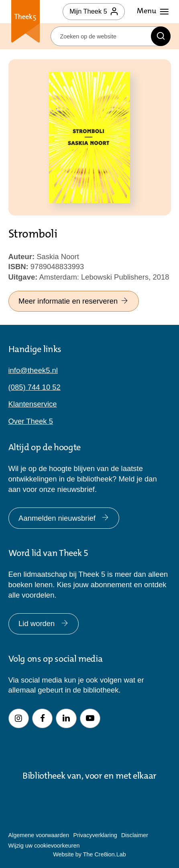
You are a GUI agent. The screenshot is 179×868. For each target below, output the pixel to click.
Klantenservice (33, 404)
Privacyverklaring (95, 835)
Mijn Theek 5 (94, 11)
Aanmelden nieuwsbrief (64, 518)
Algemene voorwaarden (39, 835)
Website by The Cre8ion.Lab (89, 854)
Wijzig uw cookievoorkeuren (44, 846)
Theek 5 (26, 23)
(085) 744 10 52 (35, 387)
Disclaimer (135, 835)
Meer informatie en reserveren (73, 301)
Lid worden (43, 623)
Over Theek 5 (31, 421)
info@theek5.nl (33, 370)
